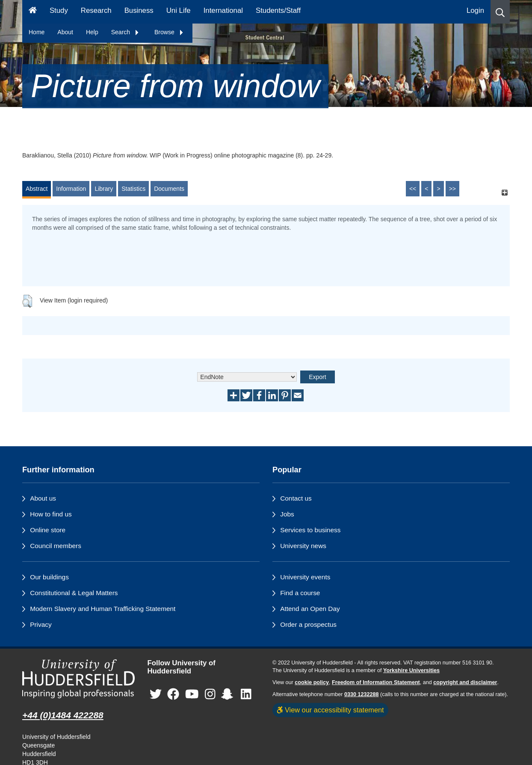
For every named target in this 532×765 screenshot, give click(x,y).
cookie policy (312, 682)
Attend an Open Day (310, 609)
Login (475, 10)
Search (125, 32)
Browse (169, 32)
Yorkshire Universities (411, 670)
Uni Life (179, 10)
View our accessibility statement (330, 710)
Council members (56, 546)
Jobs (287, 514)
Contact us (296, 498)
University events (305, 577)
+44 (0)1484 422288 (63, 715)
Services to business (310, 530)
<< (413, 189)
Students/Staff (278, 10)
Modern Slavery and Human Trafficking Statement (103, 609)
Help (92, 32)
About (65, 32)
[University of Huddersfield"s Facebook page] (173, 694)
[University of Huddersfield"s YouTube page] (192, 694)
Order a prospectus (308, 624)
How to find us (51, 514)
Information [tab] (71, 189)
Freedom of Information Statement (376, 682)
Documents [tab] (169, 189)
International (223, 10)
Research (96, 10)
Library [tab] (104, 189)
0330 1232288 (362, 694)
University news (303, 546)
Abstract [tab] (37, 189)
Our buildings (49, 577)
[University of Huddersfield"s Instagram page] (210, 694)
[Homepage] (33, 12)
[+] (504, 193)
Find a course (300, 593)
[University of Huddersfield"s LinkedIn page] (246, 694)
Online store (48, 530)
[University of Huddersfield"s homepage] (78, 679)
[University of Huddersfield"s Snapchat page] (229, 694)
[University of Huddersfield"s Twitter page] (156, 694)
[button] (500, 12)
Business (139, 10)
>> (452, 189)
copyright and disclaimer (465, 682)
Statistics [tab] (133, 189)
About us (43, 498)
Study (59, 10)
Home (37, 32)
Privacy (41, 624)
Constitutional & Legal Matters (74, 593)
